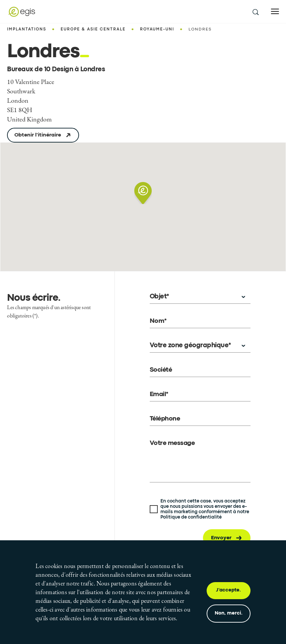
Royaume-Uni (157, 29)
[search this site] (255, 12)
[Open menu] (275, 12)
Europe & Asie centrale (93, 29)
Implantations (27, 29)
